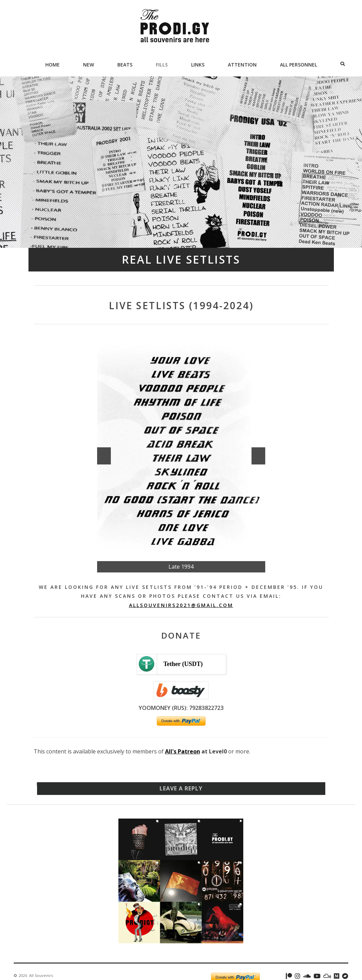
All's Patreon (183, 751)
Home (52, 65)
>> (258, 456)
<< (104, 456)
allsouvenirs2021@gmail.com (181, 605)
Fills (162, 65)
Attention (242, 65)
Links (198, 65)
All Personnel (299, 65)
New (89, 65)
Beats (125, 65)
